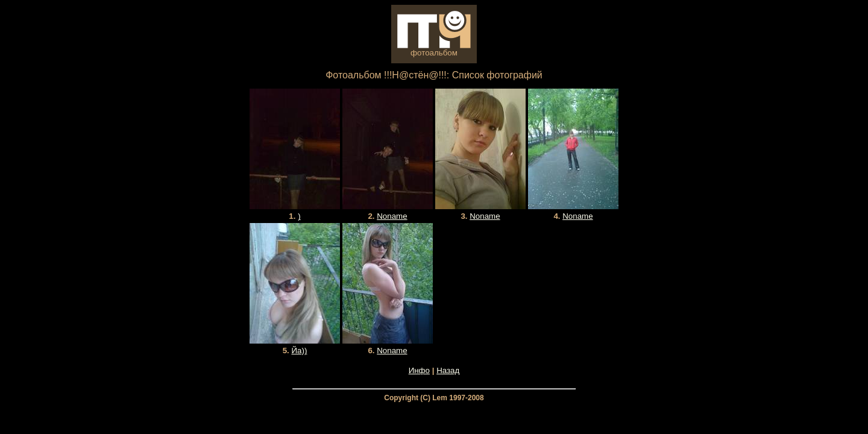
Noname (392, 216)
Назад (448, 370)
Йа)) (299, 351)
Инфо (419, 370)
